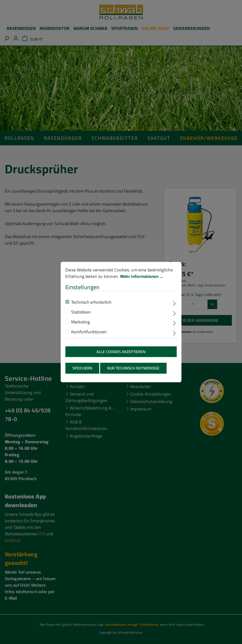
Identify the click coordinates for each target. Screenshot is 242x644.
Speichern (82, 373)
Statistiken (81, 317)
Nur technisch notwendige (133, 373)
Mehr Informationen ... (141, 281)
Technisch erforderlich (91, 307)
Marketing (80, 327)
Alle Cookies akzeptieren (121, 356)
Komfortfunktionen (89, 337)
